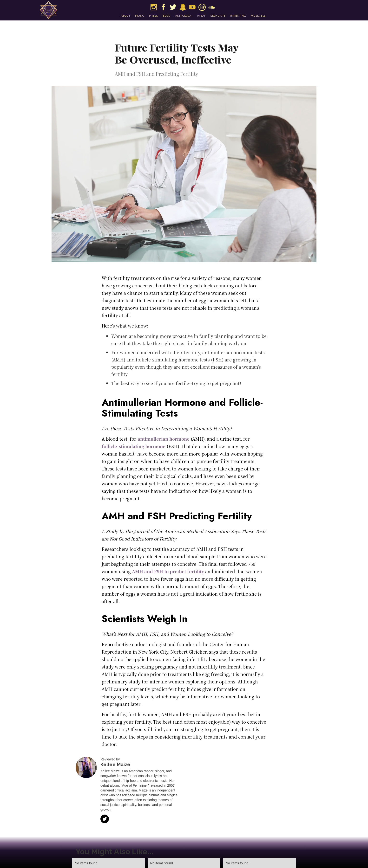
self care (218, 16)
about (125, 16)
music (140, 16)
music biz (258, 16)
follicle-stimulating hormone (134, 446)
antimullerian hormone (163, 439)
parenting (238, 16)
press (153, 16)
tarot (201, 16)
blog (166, 16)
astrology (183, 16)
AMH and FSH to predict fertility (167, 571)
